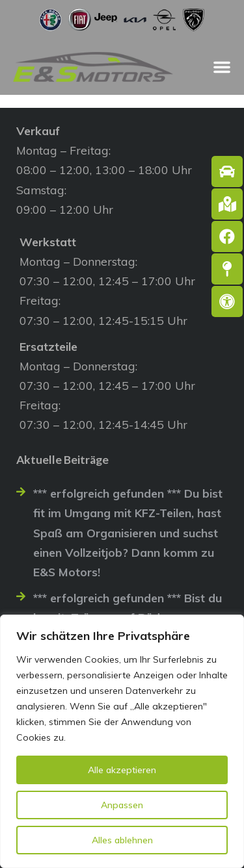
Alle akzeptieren (122, 770)
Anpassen (122, 805)
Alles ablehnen (122, 840)
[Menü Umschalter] (222, 67)
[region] (122, 741)
